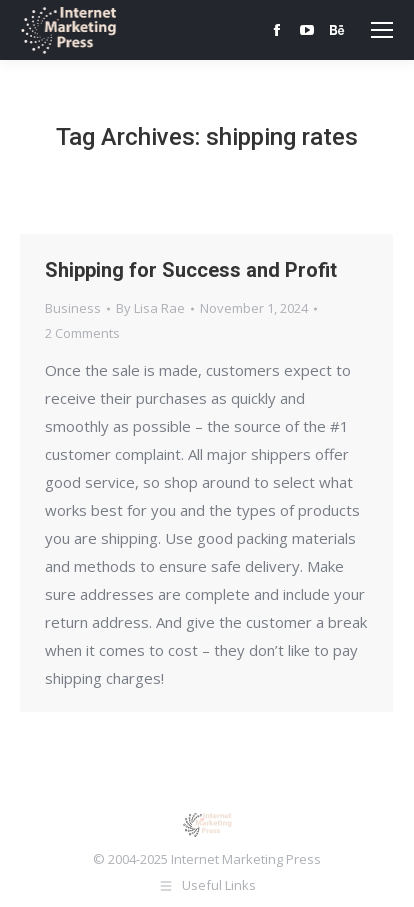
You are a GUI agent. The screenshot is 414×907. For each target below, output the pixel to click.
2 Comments (82, 333)
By (150, 308)
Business (73, 308)
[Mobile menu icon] (382, 30)
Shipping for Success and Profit (191, 270)
